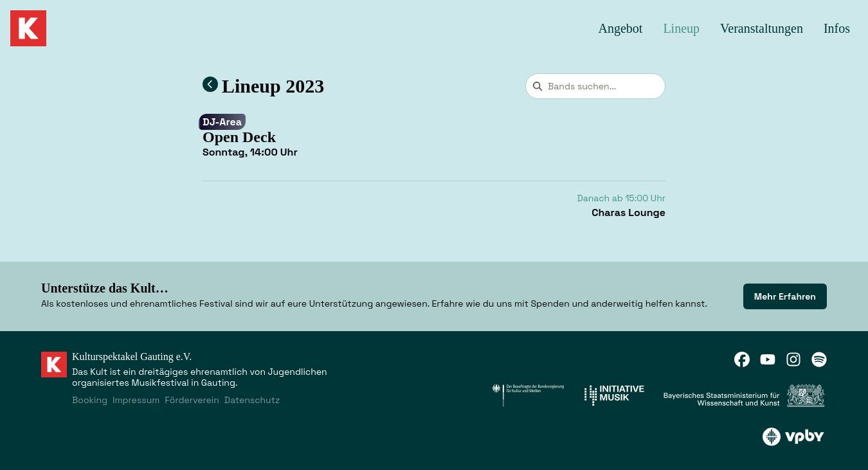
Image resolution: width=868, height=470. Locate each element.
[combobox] (595, 86)
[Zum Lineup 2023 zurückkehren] (210, 84)
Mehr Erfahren (785, 296)
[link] (785, 296)
